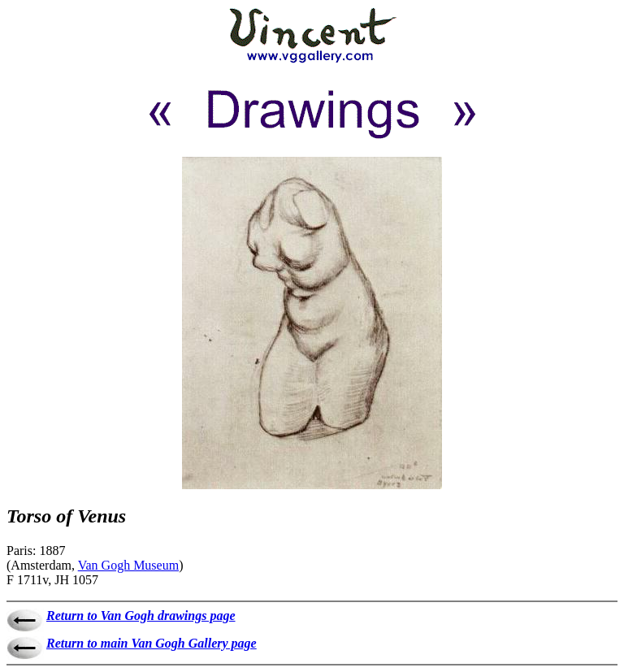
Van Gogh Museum (128, 565)
